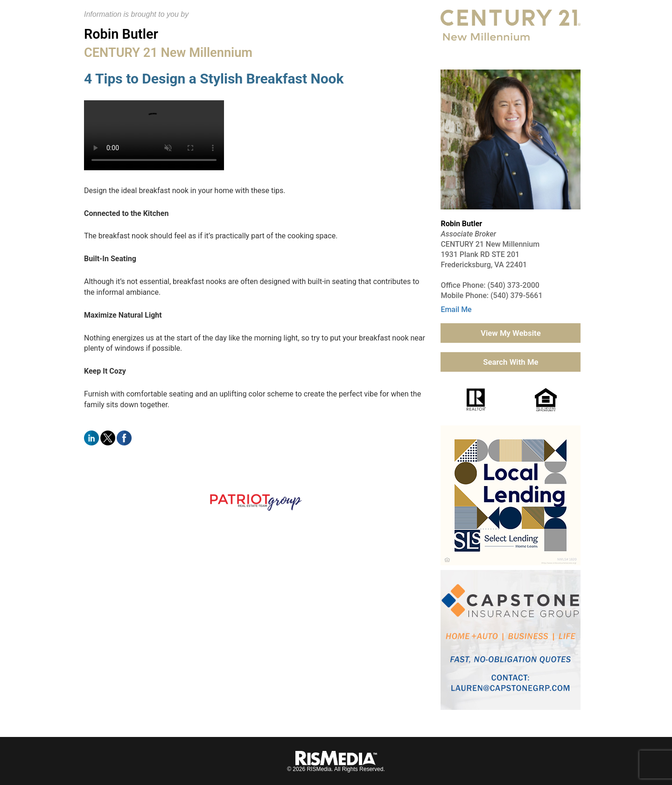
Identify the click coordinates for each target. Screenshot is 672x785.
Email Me (456, 309)
